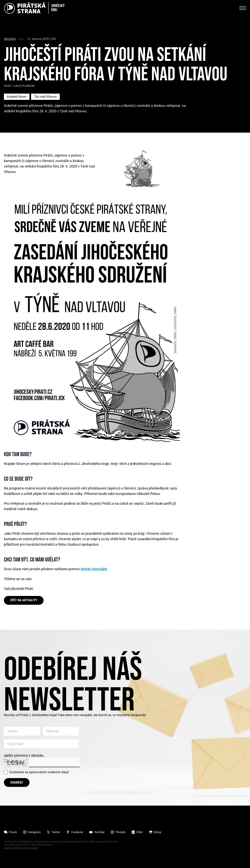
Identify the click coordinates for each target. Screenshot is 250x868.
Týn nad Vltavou (45, 97)
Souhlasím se (39, 772)
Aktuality (10, 39)
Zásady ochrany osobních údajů (21, 848)
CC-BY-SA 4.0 (26, 842)
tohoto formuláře (94, 569)
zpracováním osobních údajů (49, 772)
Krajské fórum (17, 97)
